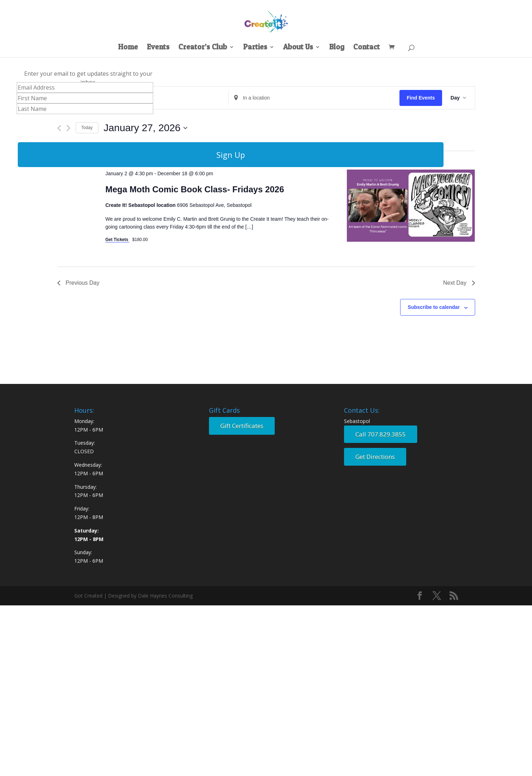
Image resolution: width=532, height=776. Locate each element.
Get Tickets (117, 240)
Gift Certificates (242, 426)
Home (128, 48)
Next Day (459, 283)
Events (158, 48)
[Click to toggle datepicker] (146, 128)
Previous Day (78, 283)
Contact (367, 48)
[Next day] (68, 128)
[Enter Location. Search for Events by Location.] (314, 98)
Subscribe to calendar (434, 307)
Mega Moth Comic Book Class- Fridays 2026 (195, 189)
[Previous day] (59, 128)
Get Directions (375, 457)
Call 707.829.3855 (381, 434)
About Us (298, 48)
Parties (255, 48)
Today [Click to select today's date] (87, 128)
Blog (337, 48)
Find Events (421, 98)
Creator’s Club (203, 48)
